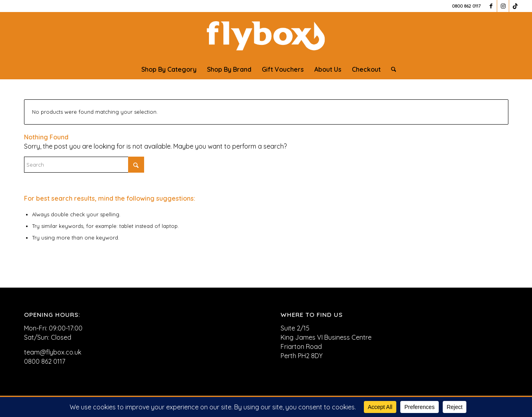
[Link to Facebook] (491, 6)
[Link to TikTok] (515, 6)
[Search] (391, 69)
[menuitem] (169, 69)
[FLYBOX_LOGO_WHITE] (266, 36)
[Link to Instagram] (503, 6)
